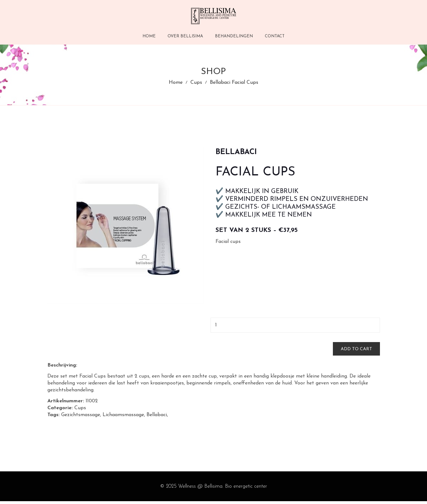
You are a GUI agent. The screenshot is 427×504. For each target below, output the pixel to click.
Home (176, 84)
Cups (196, 84)
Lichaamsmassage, (124, 418)
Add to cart (356, 352)
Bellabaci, (157, 418)
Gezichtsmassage (81, 418)
